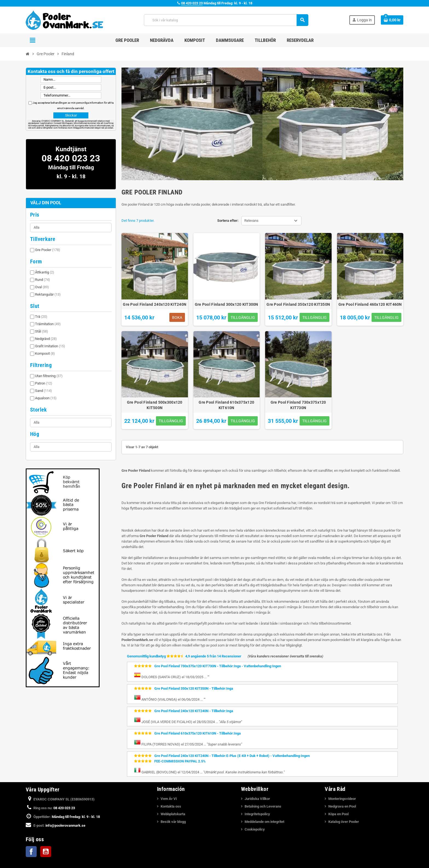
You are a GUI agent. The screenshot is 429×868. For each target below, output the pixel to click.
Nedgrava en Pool (342, 806)
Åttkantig (45, 272)
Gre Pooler (48, 250)
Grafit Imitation (50, 346)
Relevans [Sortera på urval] (251, 221)
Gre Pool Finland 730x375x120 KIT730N (298, 405)
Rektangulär (48, 294)
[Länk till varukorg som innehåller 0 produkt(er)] (392, 20)
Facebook (31, 852)
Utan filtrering (49, 376)
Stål (42, 331)
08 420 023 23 (192, 3)
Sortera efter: (228, 221)
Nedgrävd (46, 339)
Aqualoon (46, 398)
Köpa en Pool (338, 814)
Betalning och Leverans (263, 806)
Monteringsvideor (342, 799)
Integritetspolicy (257, 814)
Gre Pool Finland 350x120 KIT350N (298, 304)
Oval (42, 287)
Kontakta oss (171, 806)
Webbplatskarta (173, 814)
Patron (44, 383)
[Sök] (226, 20)
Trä (41, 317)
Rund (43, 280)
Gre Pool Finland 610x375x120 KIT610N (226, 405)
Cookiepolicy (255, 829)
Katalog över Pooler (344, 822)
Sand (44, 391)
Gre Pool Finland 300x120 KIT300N (227, 304)
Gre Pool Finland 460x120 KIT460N (370, 304)
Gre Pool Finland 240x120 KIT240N (155, 304)
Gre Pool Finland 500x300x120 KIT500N (155, 405)
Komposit (45, 353)
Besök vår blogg (173, 822)
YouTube (46, 852)
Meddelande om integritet (264, 822)
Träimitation (48, 324)
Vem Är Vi (169, 799)
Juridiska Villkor (257, 799)
